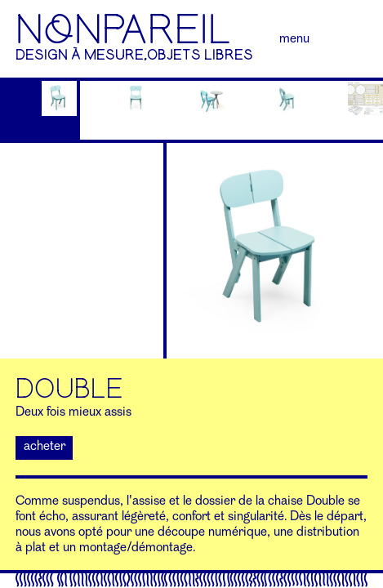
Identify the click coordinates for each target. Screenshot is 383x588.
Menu (294, 39)
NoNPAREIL (123, 31)
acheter (45, 447)
